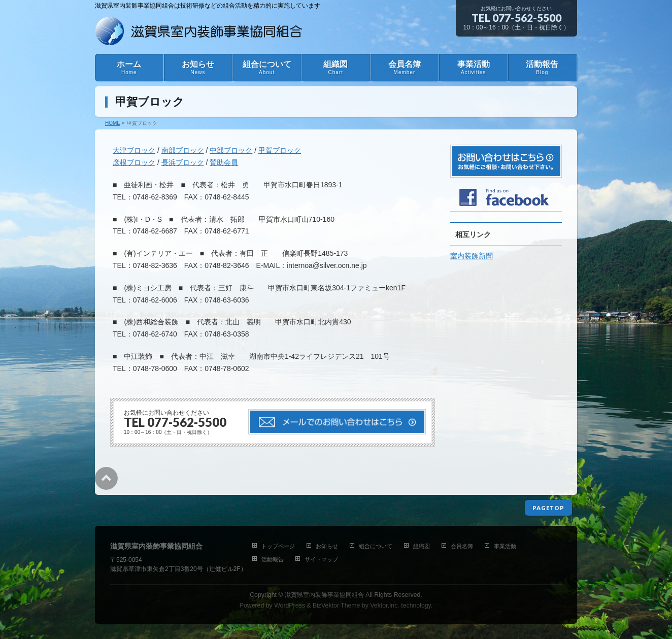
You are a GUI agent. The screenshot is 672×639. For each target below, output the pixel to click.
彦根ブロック (134, 162)
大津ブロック (134, 150)
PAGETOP (548, 508)
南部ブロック (183, 150)
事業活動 (505, 546)
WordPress (290, 606)
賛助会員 (224, 162)
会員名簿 (462, 546)
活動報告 (273, 559)
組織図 (422, 546)
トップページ (278, 546)
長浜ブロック (183, 162)
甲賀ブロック (280, 150)
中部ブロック (231, 150)
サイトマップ (321, 559)
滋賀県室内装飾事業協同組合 (324, 595)
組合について (376, 546)
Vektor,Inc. (385, 606)
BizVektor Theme (337, 606)
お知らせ (327, 546)
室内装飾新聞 (472, 256)
